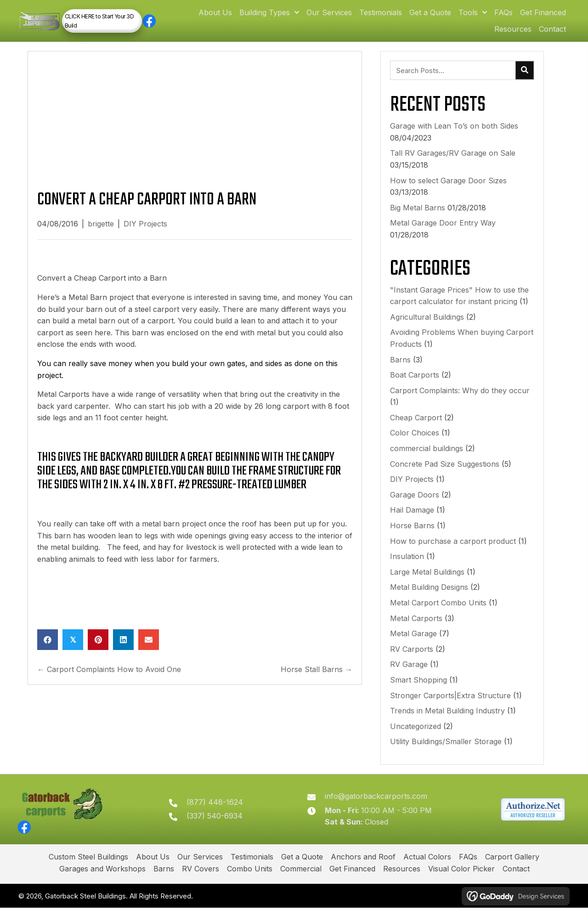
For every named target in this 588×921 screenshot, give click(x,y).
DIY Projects (145, 232)
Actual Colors (427, 870)
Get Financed (352, 882)
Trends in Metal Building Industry (447, 719)
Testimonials (252, 870)
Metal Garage (413, 642)
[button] (175, 25)
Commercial (301, 882)
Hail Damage (412, 519)
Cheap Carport (416, 426)
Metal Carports (416, 627)
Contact (516, 882)
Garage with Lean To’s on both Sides (454, 135)
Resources (402, 882)
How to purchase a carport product (453, 549)
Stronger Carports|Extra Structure (450, 704)
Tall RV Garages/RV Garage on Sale (453, 162)
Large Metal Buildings (427, 580)
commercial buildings (427, 457)
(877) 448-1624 (224, 813)
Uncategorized (416, 735)
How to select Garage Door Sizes (448, 189)
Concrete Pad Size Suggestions (445, 472)
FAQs (468, 870)
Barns (400, 368)
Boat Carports (415, 383)
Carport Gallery (512, 870)
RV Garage (409, 673)
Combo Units (250, 882)
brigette (101, 232)
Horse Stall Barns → (317, 678)
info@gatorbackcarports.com (381, 807)
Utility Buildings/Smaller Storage (446, 750)
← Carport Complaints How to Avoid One (109, 678)
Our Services (200, 870)
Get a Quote (302, 870)
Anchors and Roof (363, 870)
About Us (153, 870)
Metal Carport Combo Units (438, 611)
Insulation (407, 565)
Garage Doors (415, 503)
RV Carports (412, 657)
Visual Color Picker (461, 882)
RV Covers (201, 882)
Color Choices (415, 441)
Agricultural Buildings (427, 325)
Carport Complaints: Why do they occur (460, 399)
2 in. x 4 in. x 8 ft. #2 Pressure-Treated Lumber (205, 493)
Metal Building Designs (429, 596)
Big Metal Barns (418, 216)
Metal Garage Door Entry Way (443, 232)
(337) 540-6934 (224, 827)
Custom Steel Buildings (88, 870)
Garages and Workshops (102, 882)
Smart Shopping (418, 688)
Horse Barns (412, 534)
